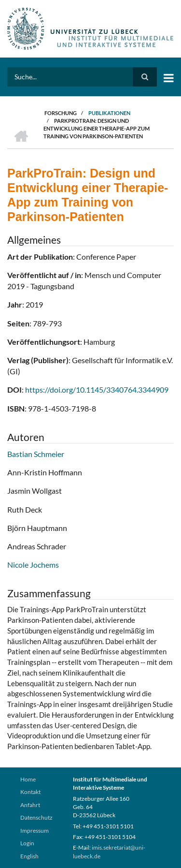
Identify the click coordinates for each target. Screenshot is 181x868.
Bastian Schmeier (36, 454)
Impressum (35, 831)
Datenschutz (36, 817)
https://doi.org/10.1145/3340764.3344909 (97, 390)
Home (28, 779)
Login (27, 843)
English (29, 856)
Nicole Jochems (33, 565)
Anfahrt (30, 805)
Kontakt (30, 792)
